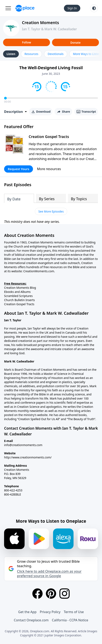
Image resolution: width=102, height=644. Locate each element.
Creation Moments (40, 23)
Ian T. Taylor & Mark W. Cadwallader (49, 29)
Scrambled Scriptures (18, 296)
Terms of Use (74, 612)
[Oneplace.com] (25, 8)
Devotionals (56, 54)
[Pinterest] (51, 594)
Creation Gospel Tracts (49, 137)
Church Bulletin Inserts (19, 300)
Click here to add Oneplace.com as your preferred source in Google (49, 574)
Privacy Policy (50, 612)
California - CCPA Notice (70, 620)
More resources (49, 169)
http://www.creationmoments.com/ (28, 457)
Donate (76, 43)
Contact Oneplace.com (31, 620)
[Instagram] (65, 594)
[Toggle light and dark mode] (94, 8)
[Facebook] (37, 594)
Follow (26, 42)
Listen (11, 54)
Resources (31, 54)
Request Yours (19, 169)
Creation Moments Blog (20, 288)
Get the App (27, 612)
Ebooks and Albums (17, 292)
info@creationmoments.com (23, 445)
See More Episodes (51, 211)
